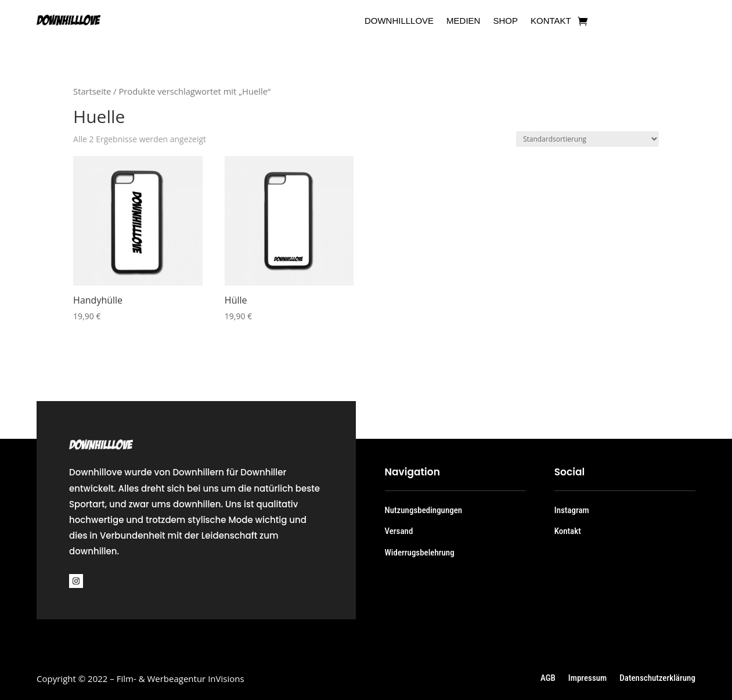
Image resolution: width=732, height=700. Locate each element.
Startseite (92, 91)
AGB (548, 679)
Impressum (587, 679)
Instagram (572, 510)
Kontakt (551, 21)
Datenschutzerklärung (657, 679)
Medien (463, 21)
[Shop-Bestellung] (587, 139)
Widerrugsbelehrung (420, 553)
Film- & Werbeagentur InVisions (181, 679)
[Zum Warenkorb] (583, 21)
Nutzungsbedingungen (424, 510)
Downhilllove (399, 21)
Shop (505, 21)
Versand (399, 531)
